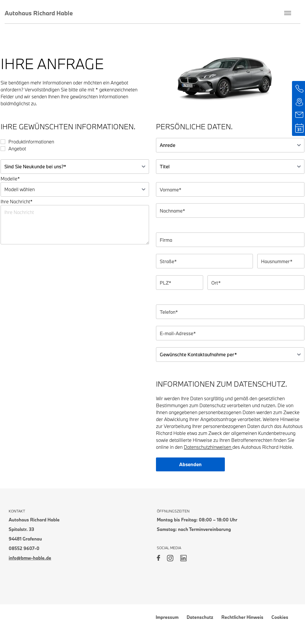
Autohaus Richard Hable (39, 13)
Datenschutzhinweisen (208, 447)
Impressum (167, 617)
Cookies (280, 617)
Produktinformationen (31, 142)
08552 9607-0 (24, 548)
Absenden (190, 464)
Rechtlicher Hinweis (242, 617)
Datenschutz (200, 617)
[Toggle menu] (288, 13)
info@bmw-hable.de (30, 558)
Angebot (17, 148)
